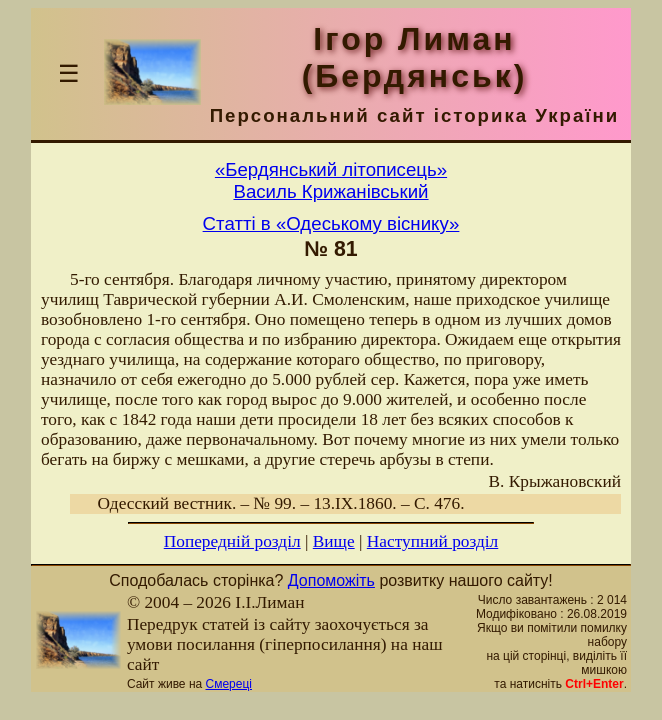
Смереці (229, 684)
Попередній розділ (232, 541)
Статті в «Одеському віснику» (331, 223)
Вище (334, 541)
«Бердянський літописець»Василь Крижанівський (331, 180)
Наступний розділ (432, 541)
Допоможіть (331, 580)
